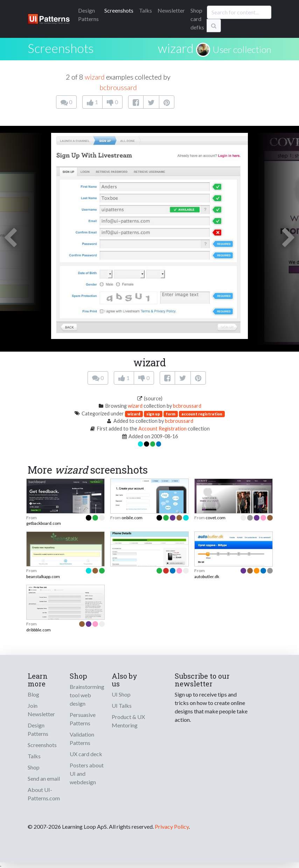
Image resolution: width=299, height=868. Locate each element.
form (171, 414)
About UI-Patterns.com (44, 794)
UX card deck (86, 754)
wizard (176, 48)
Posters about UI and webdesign (87, 774)
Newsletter (171, 10)
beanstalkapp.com (43, 577)
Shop (34, 767)
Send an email (44, 778)
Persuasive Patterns (83, 719)
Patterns (88, 15)
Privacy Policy (172, 826)
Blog (33, 694)
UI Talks (122, 706)
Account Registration (162, 429)
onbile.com (132, 518)
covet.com (215, 518)
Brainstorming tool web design (87, 695)
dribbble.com (39, 630)
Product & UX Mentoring (128, 721)
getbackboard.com (44, 523)
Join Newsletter (41, 710)
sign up (153, 414)
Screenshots (119, 10)
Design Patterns (38, 729)
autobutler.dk (207, 577)
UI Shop (121, 694)
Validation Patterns (82, 738)
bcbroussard (118, 87)
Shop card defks (197, 19)
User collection (242, 49)
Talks (145, 10)
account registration (202, 414)
